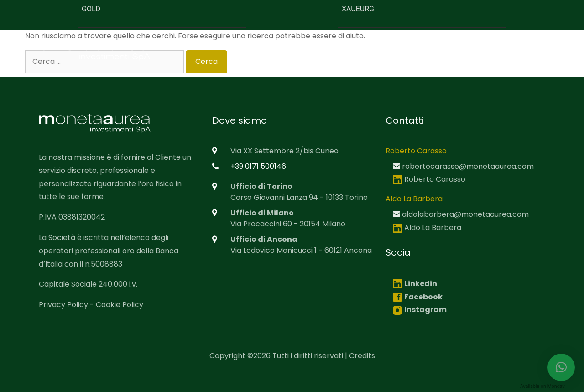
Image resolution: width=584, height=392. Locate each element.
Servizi (463, 49)
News (501, 49)
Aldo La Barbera (427, 227)
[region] (292, 371)
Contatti (542, 49)
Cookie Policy (120, 305)
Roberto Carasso (429, 179)
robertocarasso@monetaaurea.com (468, 166)
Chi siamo (328, 49)
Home (282, 49)
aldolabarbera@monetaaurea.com (465, 214)
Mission (377, 49)
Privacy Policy (63, 305)
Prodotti (421, 49)
